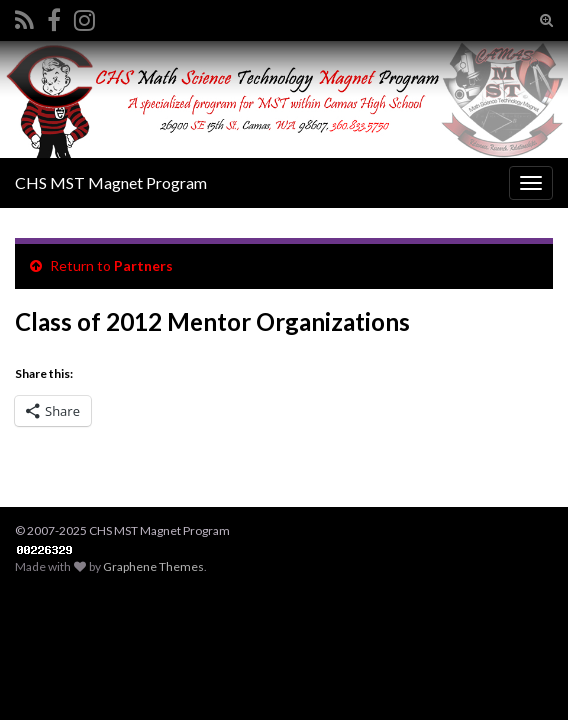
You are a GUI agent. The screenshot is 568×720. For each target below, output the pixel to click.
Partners (143, 265)
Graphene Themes (153, 566)
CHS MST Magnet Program (111, 182)
